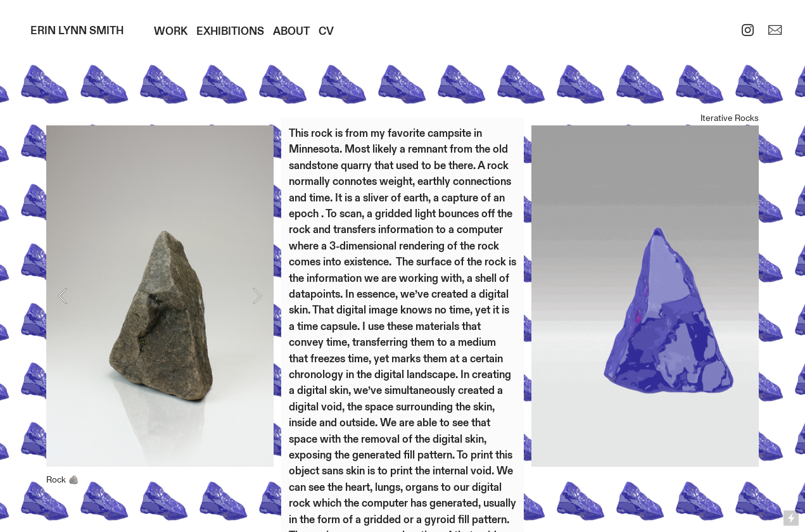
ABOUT (291, 31)
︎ (748, 31)
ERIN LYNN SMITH (77, 31)
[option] (160, 317)
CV (326, 31)
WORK (171, 31)
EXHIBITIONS (230, 31)
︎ (775, 31)
